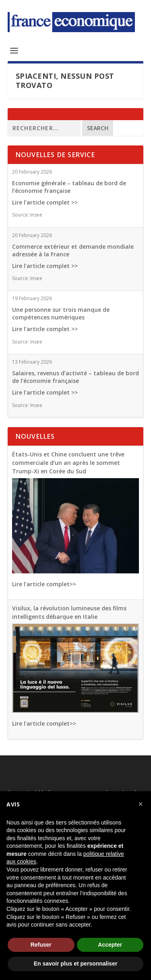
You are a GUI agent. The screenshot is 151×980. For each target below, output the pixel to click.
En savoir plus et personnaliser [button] (76, 964)
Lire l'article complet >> (45, 202)
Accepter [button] (110, 945)
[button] (141, 804)
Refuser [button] (41, 945)
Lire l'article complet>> (44, 584)
